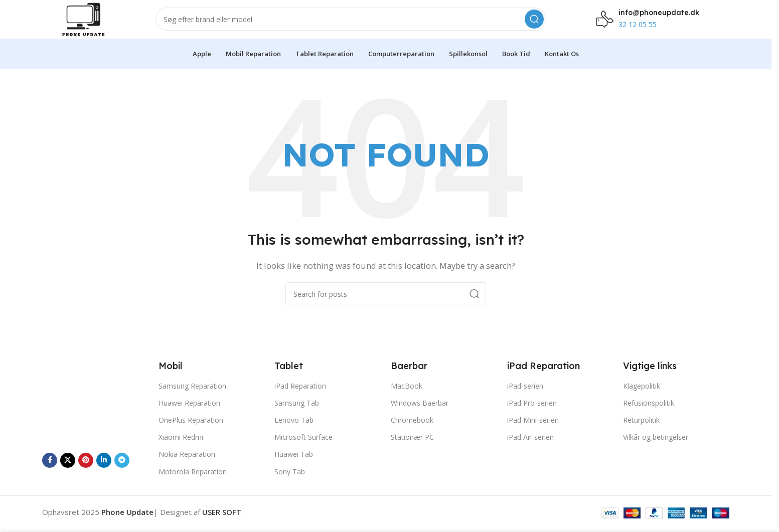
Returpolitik (641, 431)
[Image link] (95, 412)
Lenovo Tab (294, 431)
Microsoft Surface (303, 449)
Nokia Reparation (187, 466)
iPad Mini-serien (533, 431)
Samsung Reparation (192, 397)
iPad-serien (525, 397)
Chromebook (412, 431)
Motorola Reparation (193, 483)
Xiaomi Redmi (181, 449)
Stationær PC (412, 449)
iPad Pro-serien (532, 414)
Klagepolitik (642, 397)
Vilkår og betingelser (656, 449)
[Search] (358, 25)
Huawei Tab (294, 466)
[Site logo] (91, 24)
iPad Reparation (300, 397)
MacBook (407, 397)
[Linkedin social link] (104, 472)
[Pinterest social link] (86, 472)
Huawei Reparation (189, 414)
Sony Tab (290, 483)
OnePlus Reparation (191, 431)
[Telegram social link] (122, 472)
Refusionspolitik (649, 414)
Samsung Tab (297, 414)
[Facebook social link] (50, 472)
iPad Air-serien (530, 449)
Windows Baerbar (420, 414)
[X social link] (68, 472)
